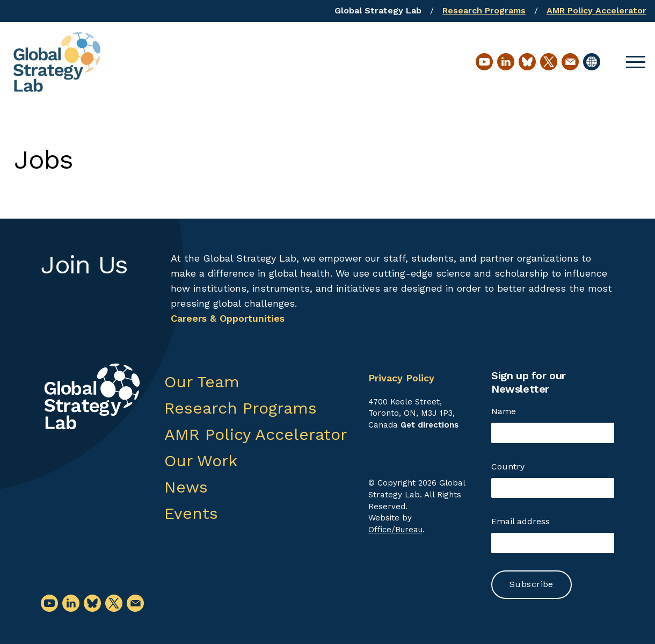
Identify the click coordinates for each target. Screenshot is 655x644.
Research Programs (484, 10)
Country (508, 466)
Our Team (202, 382)
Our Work (201, 461)
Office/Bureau (395, 530)
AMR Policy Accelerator (596, 10)
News (186, 487)
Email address (521, 521)
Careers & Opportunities (228, 318)
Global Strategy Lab (378, 10)
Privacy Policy (401, 378)
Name (504, 411)
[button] (636, 62)
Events (191, 513)
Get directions (430, 425)
